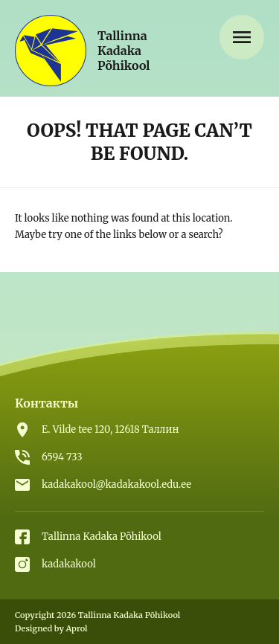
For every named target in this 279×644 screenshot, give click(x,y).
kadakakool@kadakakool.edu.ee (116, 484)
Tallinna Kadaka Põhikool (102, 537)
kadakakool (69, 564)
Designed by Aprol (51, 628)
